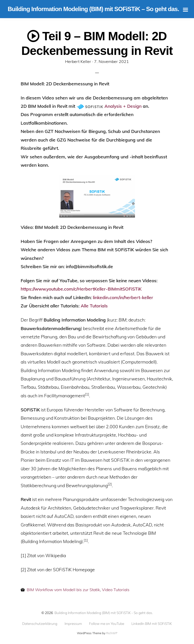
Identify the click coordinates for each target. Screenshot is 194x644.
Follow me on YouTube (107, 624)
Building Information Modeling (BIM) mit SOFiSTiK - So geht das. (104, 613)
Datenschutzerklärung (40, 624)
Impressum (73, 624)
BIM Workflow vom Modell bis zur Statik (63, 590)
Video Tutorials (116, 590)
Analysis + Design (123, 106)
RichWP (112, 633)
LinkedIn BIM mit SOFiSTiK (152, 624)
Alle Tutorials (94, 306)
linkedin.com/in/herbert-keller (123, 297)
